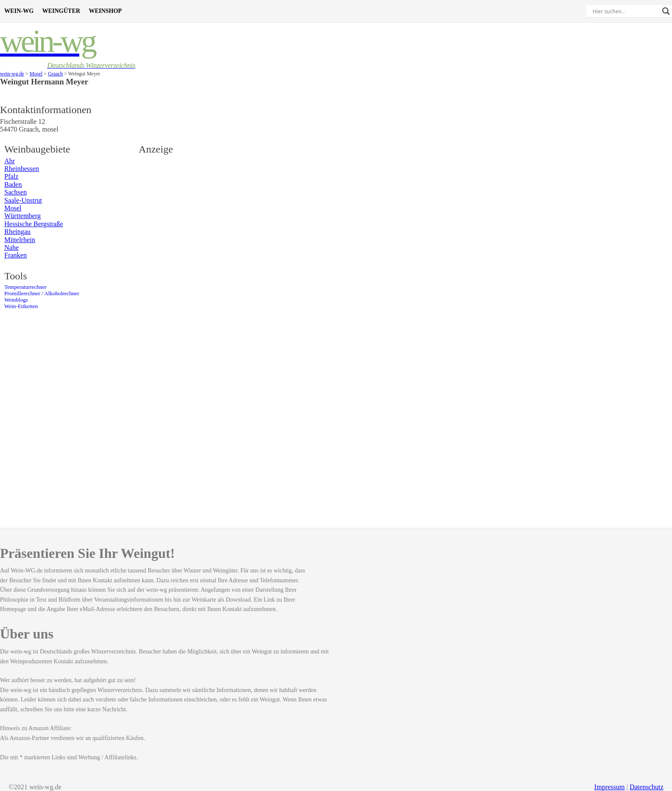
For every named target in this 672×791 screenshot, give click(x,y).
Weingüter (61, 11)
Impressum (610, 787)
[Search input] (625, 11)
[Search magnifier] (666, 11)
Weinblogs (16, 300)
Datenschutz (646, 787)
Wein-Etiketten (21, 306)
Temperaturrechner (25, 287)
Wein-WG (19, 11)
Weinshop (105, 11)
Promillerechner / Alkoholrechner (42, 294)
